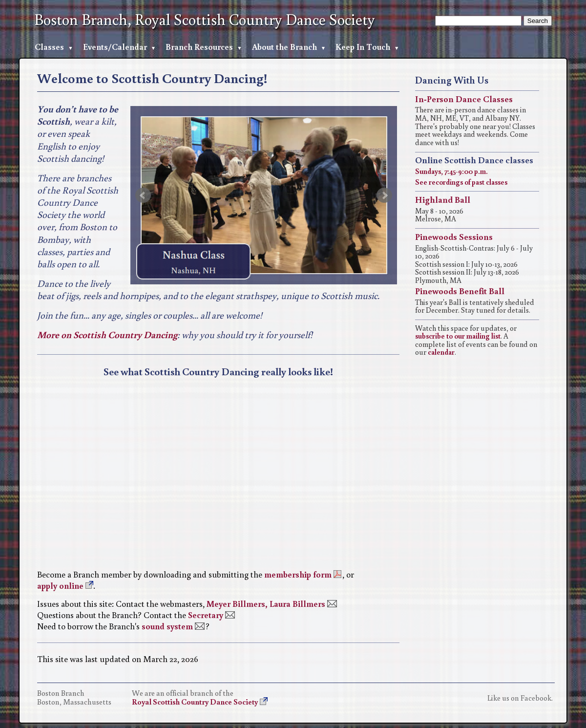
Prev (143, 195)
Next (384, 195)
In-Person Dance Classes (464, 99)
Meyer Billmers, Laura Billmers (266, 604)
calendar (441, 352)
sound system (167, 626)
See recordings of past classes (461, 182)
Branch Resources (199, 47)
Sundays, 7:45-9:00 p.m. (451, 171)
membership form (298, 574)
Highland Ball (443, 199)
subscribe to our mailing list (458, 336)
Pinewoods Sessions (454, 236)
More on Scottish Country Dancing (107, 334)
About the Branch (284, 47)
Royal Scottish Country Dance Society (195, 702)
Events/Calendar (115, 47)
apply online (60, 586)
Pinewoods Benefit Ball (460, 291)
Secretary (206, 615)
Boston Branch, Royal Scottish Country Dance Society (205, 20)
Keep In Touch (363, 47)
